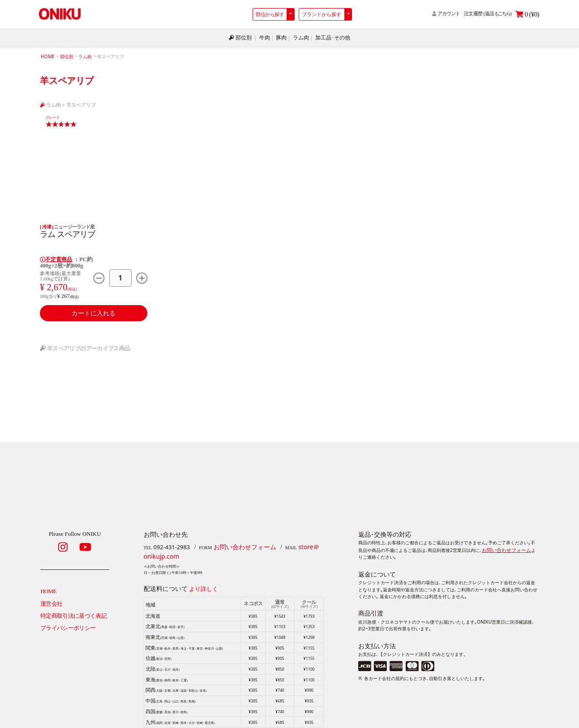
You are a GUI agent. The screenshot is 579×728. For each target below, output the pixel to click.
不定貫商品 (56, 258)
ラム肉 (301, 37)
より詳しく (204, 586)
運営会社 (51, 600)
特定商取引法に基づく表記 (73, 612)
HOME (47, 55)
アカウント (446, 13)
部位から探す (270, 14)
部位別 (243, 37)
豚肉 (282, 37)
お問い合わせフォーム (243, 545)
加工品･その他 (330, 37)
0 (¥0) (527, 14)
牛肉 (266, 37)
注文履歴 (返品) (488, 13)
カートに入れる (94, 311)
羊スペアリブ (81, 103)
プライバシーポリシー (68, 624)
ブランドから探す (322, 14)
